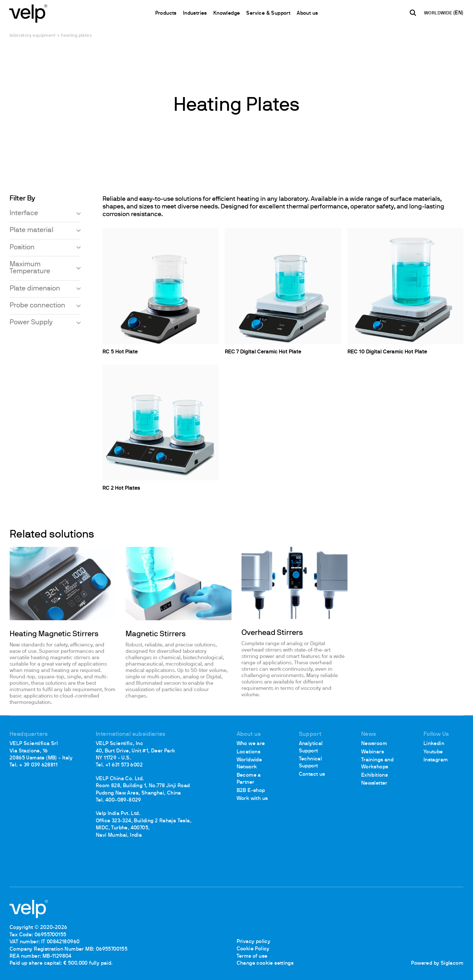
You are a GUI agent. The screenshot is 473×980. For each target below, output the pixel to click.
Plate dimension (35, 289)
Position (22, 248)
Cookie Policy (253, 949)
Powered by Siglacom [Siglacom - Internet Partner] (437, 963)
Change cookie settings (265, 963)
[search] (413, 13)
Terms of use (252, 956)
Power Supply (31, 323)
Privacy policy (254, 942)
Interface (24, 213)
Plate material (31, 231)
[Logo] (29, 13)
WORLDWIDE (438, 14)
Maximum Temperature (30, 268)
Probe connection (37, 306)
